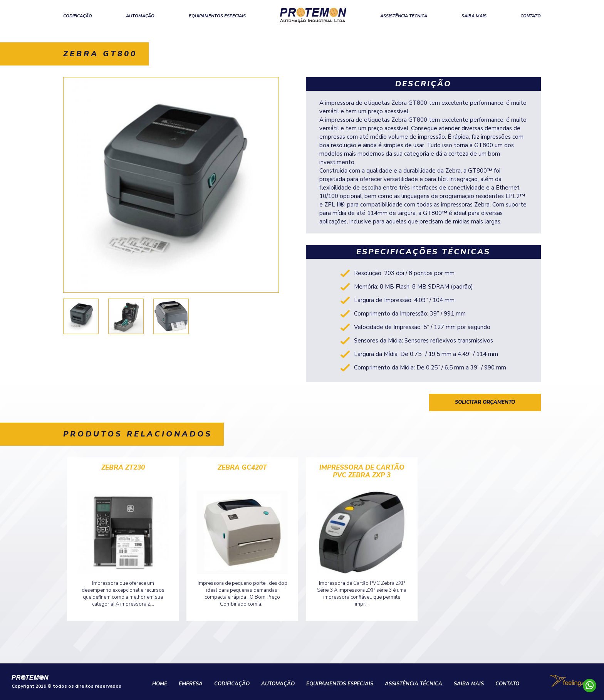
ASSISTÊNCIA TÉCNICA (414, 684)
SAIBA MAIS (474, 16)
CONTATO (531, 16)
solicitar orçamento (485, 402)
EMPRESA (191, 684)
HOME (160, 684)
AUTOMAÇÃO (140, 16)
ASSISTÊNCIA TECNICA (404, 16)
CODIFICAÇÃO (78, 16)
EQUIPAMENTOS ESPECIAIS (217, 16)
